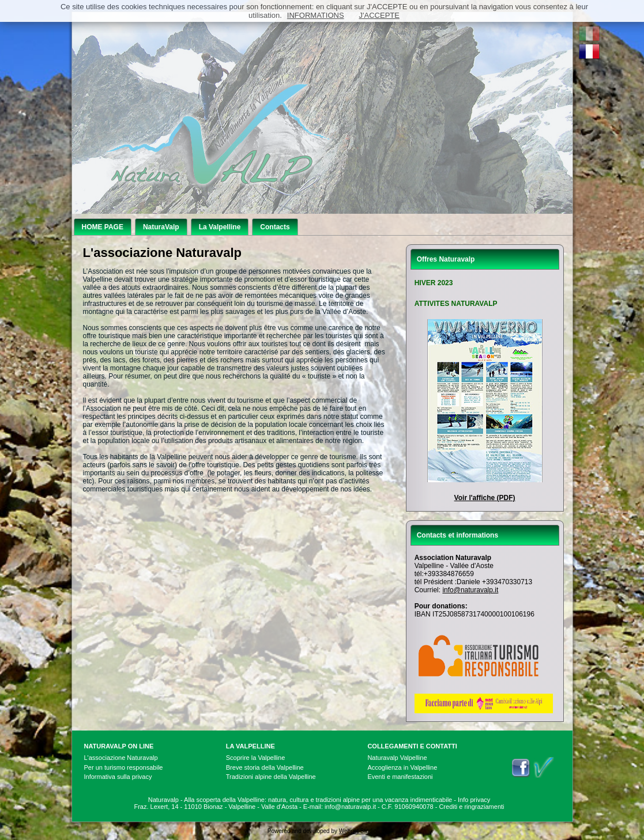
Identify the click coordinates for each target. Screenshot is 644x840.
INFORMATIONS (316, 15)
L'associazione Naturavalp (121, 758)
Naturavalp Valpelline (397, 758)
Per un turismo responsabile (124, 767)
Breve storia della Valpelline (265, 767)
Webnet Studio (358, 831)
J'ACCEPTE (379, 15)
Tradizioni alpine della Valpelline (271, 777)
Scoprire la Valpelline (256, 758)
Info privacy (474, 800)
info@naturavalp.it (470, 590)
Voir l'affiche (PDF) (485, 498)
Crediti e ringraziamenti (471, 807)
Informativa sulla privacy (118, 777)
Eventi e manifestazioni (400, 777)
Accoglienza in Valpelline (402, 767)
